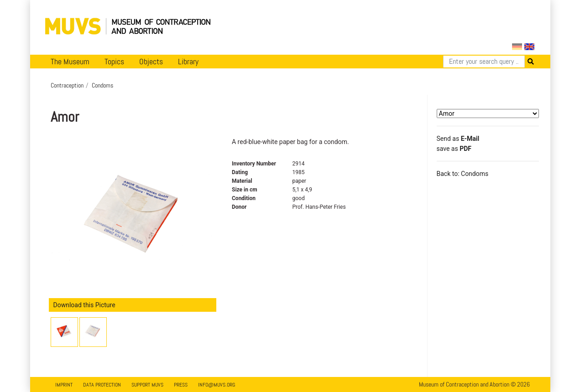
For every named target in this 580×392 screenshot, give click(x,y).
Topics (114, 62)
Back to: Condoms (463, 174)
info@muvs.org (217, 385)
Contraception (67, 85)
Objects (151, 62)
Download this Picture (84, 305)
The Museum (70, 62)
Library (188, 62)
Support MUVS (147, 385)
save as (454, 149)
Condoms (102, 85)
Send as (458, 139)
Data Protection (102, 385)
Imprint (64, 385)
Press (181, 385)
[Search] (484, 62)
